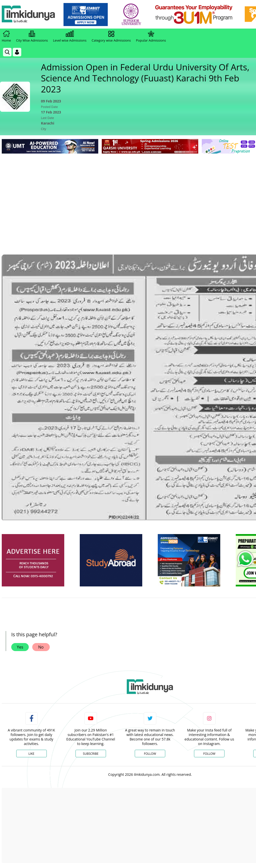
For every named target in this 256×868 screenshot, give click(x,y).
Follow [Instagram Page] (209, 754)
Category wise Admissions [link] (111, 37)
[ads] (33, 560)
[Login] (17, 52)
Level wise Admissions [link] (70, 37)
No (41, 647)
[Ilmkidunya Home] (29, 14)
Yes (20, 647)
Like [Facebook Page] (31, 754)
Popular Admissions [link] (151, 37)
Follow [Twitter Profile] (150, 754)
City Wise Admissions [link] (32, 37)
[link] (87, 15)
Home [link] (6, 37)
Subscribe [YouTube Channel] (91, 754)
